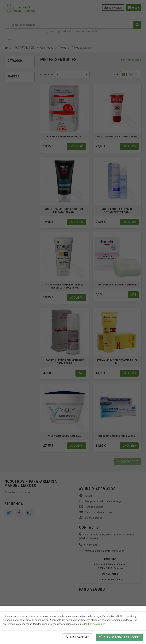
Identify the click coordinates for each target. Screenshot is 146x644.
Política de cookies (95, 624)
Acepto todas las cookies (120, 637)
